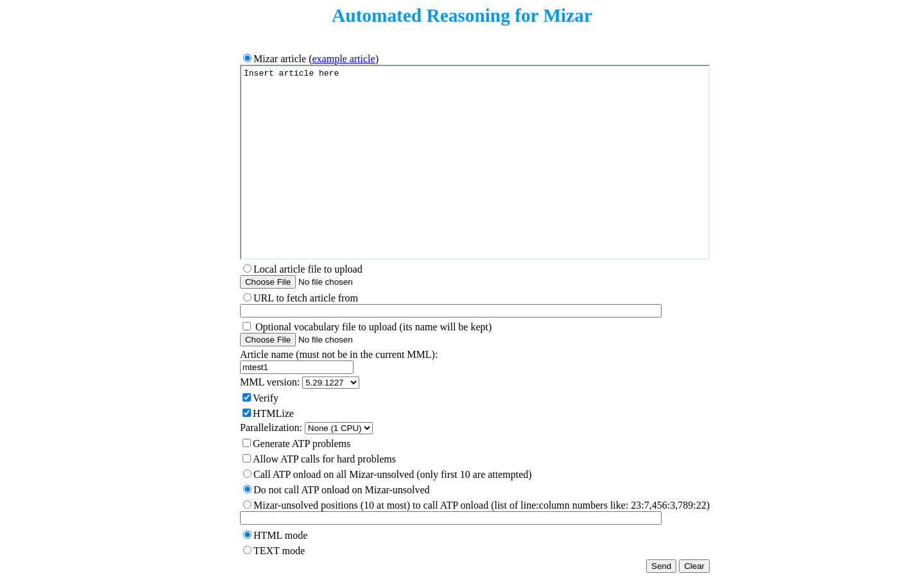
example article (343, 59)
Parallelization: (271, 428)
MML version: (270, 382)
